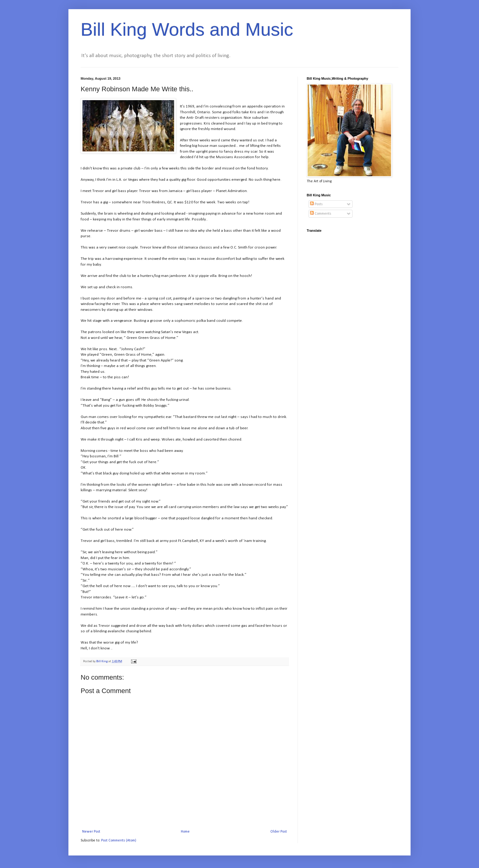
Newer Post (91, 832)
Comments (321, 214)
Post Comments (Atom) (119, 841)
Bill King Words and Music (187, 29)
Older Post (279, 832)
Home (185, 832)
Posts (316, 204)
